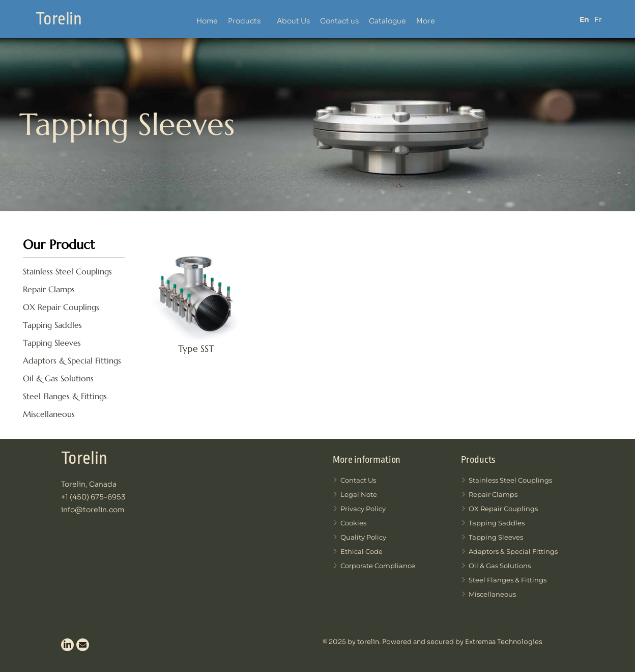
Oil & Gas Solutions (58, 378)
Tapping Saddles (52, 325)
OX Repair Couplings (61, 307)
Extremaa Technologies (503, 642)
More (426, 21)
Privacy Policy (359, 509)
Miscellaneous (49, 414)
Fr (598, 19)
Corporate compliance (374, 566)
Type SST (196, 348)
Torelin (59, 19)
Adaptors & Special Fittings (72, 360)
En (584, 19)
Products (244, 21)
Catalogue (387, 21)
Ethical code (358, 552)
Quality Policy (359, 537)
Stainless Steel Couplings (67, 271)
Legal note (355, 495)
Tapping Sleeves (52, 343)
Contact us (339, 21)
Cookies (350, 523)
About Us (293, 21)
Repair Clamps (49, 289)
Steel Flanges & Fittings (65, 396)
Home (207, 21)
